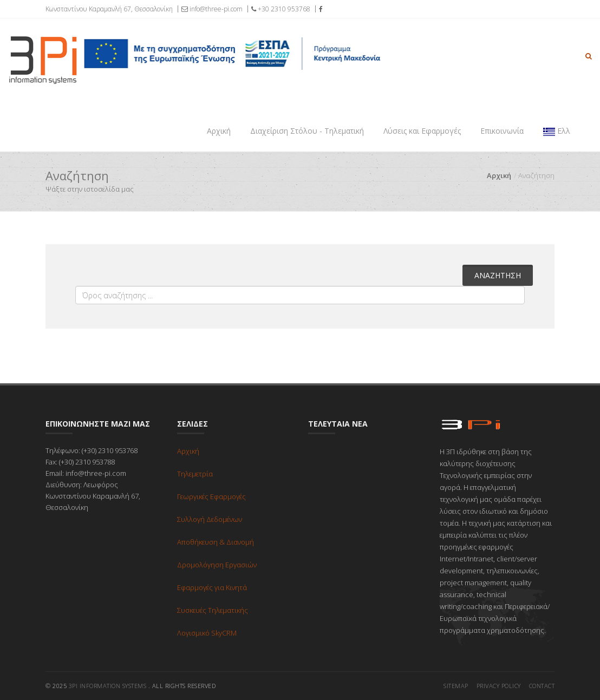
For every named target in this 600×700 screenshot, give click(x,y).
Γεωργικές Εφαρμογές (211, 496)
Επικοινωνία (502, 131)
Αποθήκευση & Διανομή (216, 542)
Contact (542, 686)
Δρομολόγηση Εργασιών (217, 565)
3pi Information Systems (108, 686)
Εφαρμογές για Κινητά (212, 587)
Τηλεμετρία (195, 474)
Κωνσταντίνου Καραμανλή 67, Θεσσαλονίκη (109, 9)
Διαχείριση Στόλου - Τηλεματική (307, 131)
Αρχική (219, 131)
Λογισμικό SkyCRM (207, 633)
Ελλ (557, 131)
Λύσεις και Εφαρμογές (422, 131)
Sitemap (456, 686)
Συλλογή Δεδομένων (210, 519)
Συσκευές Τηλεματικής (213, 610)
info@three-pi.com (212, 9)
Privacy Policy (499, 686)
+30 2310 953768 (281, 9)
